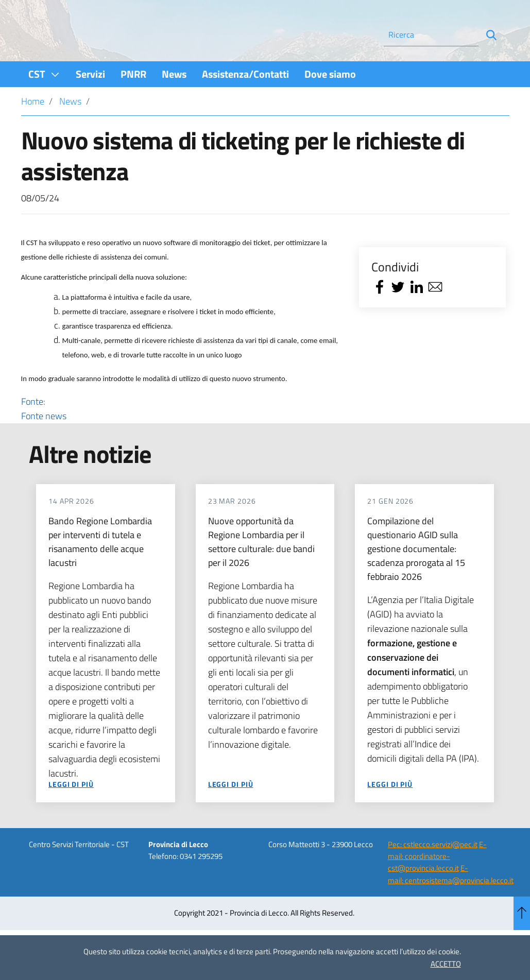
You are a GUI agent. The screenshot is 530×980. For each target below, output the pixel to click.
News (70, 129)
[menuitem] (44, 102)
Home (33, 129)
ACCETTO (446, 964)
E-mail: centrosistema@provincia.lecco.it (451, 902)
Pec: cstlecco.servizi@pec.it (433, 872)
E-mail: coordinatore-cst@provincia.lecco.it (437, 884)
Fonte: (183, 437)
